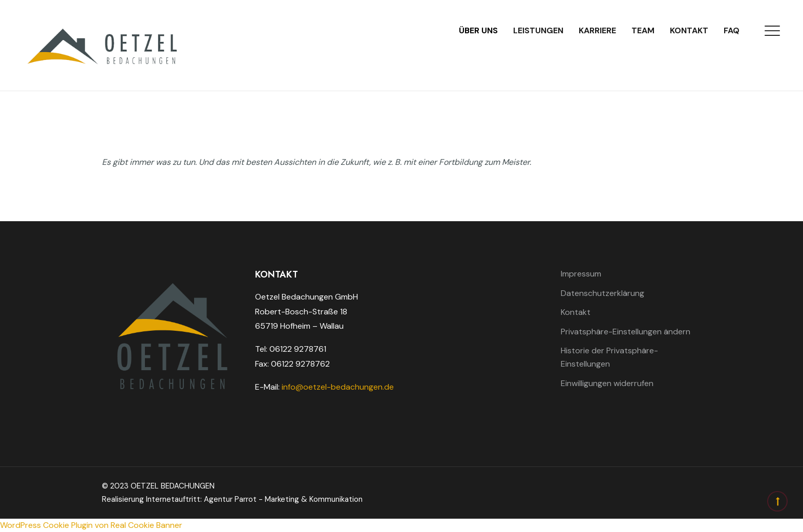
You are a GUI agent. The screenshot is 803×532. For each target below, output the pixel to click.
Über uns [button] (478, 30)
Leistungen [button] (538, 30)
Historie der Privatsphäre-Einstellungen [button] (609, 357)
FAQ (732, 30)
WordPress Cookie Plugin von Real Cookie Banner (91, 525)
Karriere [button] (597, 30)
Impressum (581, 274)
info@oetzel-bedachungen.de (338, 387)
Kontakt (689, 30)
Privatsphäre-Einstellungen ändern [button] (626, 332)
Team (643, 30)
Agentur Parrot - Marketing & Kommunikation (283, 499)
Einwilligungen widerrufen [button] (607, 383)
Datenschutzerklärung (603, 293)
